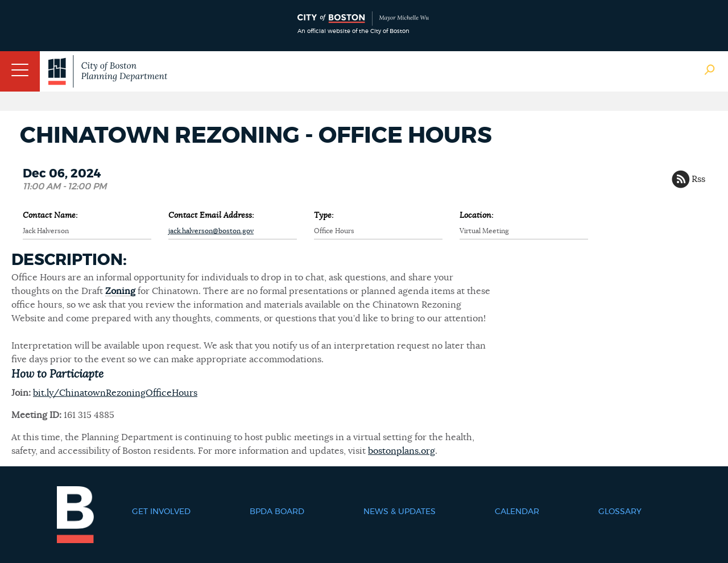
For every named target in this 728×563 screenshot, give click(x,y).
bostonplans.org (402, 451)
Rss (698, 179)
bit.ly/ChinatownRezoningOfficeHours (115, 393)
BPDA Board (277, 512)
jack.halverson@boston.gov (211, 231)
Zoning (120, 291)
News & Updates (400, 512)
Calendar (517, 512)
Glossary (620, 512)
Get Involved (161, 512)
